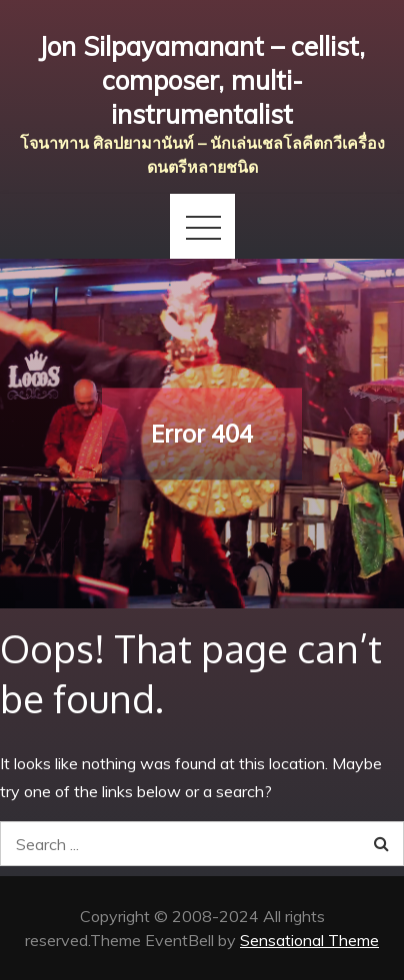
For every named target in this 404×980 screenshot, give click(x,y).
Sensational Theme (309, 940)
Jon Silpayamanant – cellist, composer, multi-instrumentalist (202, 80)
